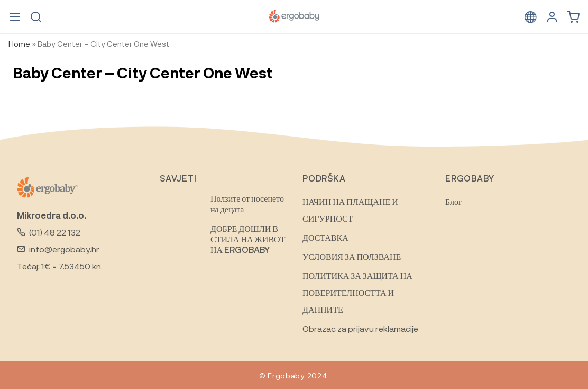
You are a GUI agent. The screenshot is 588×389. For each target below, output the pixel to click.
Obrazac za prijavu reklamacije (360, 328)
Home (19, 43)
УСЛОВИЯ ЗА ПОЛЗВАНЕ (352, 256)
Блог (454, 201)
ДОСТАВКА (325, 237)
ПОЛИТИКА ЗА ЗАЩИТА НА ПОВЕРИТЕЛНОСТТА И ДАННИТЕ (357, 292)
